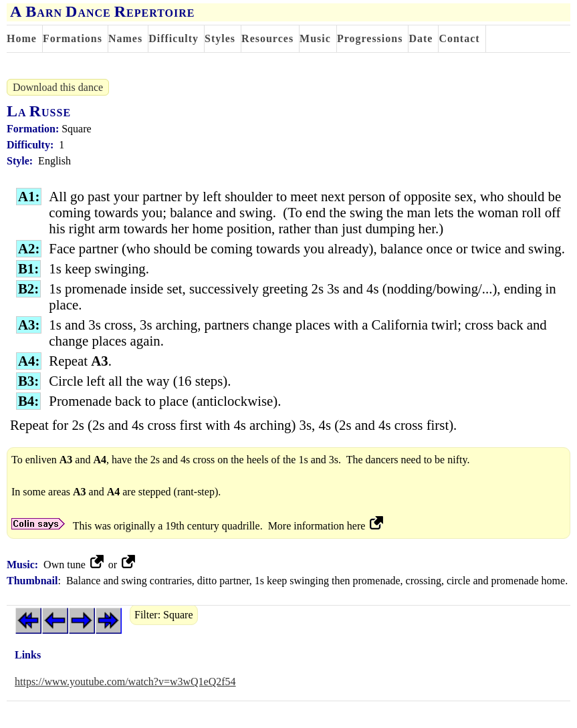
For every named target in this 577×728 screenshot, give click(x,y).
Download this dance (58, 87)
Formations (73, 38)
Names (125, 38)
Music (315, 38)
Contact (459, 38)
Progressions (370, 38)
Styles (220, 38)
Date (421, 38)
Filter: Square (164, 615)
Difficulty (174, 38)
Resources (267, 38)
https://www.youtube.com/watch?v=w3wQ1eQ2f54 (125, 682)
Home (22, 38)
